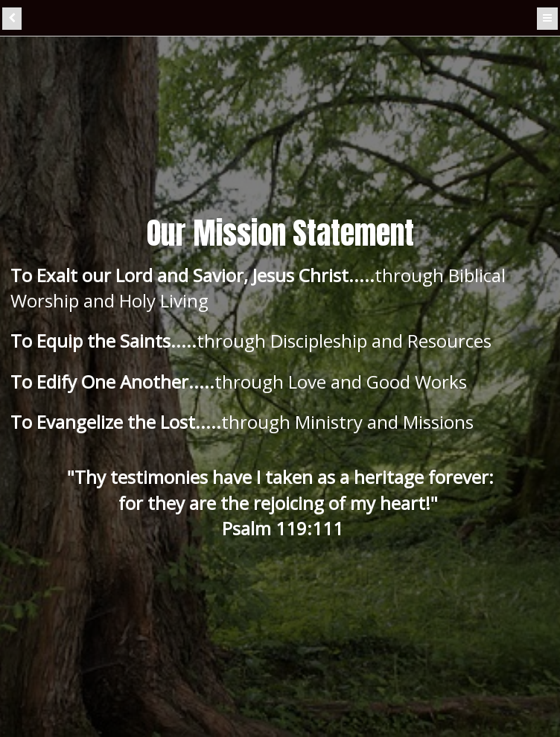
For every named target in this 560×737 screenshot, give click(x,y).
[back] (12, 19)
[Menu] (547, 19)
